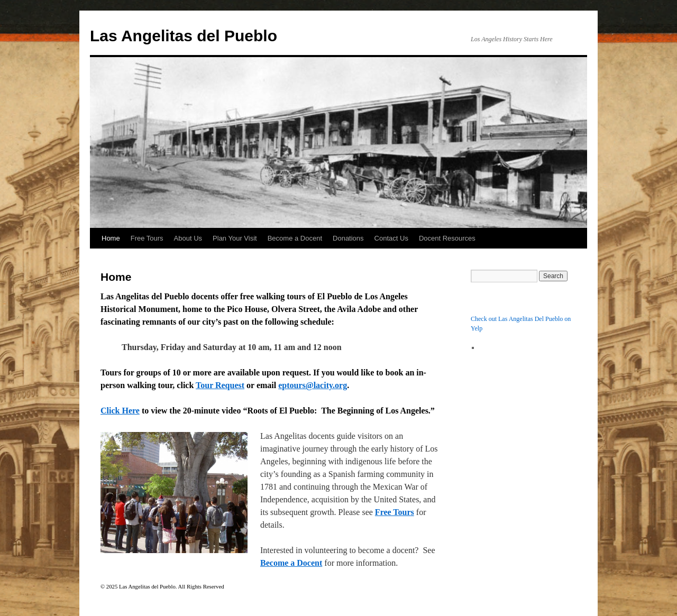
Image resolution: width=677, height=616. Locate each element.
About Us (188, 238)
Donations (348, 238)
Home (111, 238)
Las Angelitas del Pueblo (184, 36)
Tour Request (220, 385)
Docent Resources (447, 238)
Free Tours (147, 238)
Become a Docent (295, 238)
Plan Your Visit (235, 238)
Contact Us (391, 238)
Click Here (120, 411)
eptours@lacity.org (313, 385)
